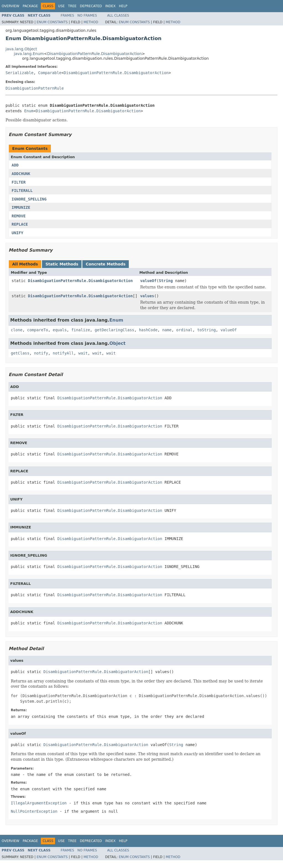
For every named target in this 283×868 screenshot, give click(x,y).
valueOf (148, 281)
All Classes (118, 15)
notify (41, 353)
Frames (68, 15)
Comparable (50, 73)
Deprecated (91, 6)
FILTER (19, 182)
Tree (72, 6)
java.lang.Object (21, 49)
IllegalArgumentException (39, 803)
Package (30, 6)
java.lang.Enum (29, 54)
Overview (11, 6)
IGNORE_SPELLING (29, 199)
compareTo (38, 330)
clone (17, 330)
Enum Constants (52, 22)
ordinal (184, 330)
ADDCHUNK (21, 174)
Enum (29, 111)
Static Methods (62, 264)
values (147, 296)
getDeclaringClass (114, 330)
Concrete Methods (106, 264)
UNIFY (17, 233)
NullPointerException (34, 811)
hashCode (148, 330)
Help (123, 6)
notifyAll (63, 353)
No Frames (87, 15)
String (166, 281)
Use (61, 6)
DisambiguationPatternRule (35, 88)
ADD (15, 165)
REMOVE (19, 216)
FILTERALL (22, 191)
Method (91, 22)
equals (60, 330)
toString (206, 330)
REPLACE (20, 224)
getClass (20, 353)
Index (111, 6)
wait (83, 353)
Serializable (19, 73)
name (167, 330)
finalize (81, 330)
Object (118, 343)
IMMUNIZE (21, 207)
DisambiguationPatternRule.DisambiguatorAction (94, 54)
